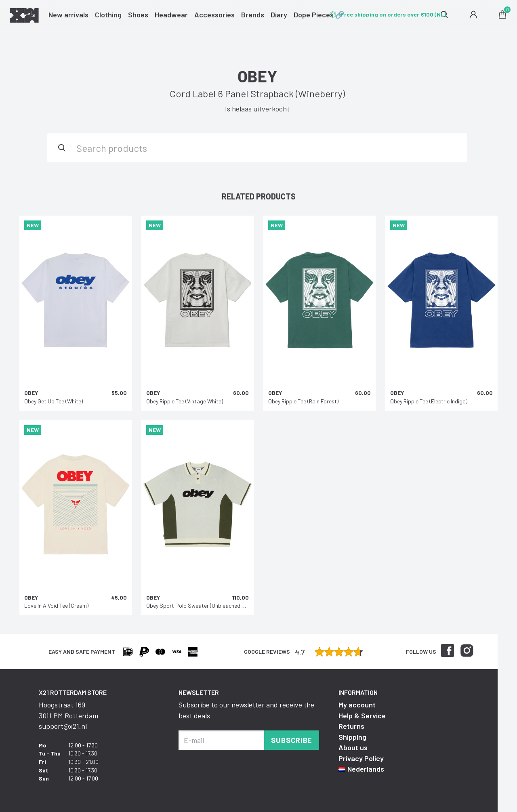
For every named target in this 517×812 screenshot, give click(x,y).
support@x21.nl (63, 726)
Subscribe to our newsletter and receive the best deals (246, 710)
